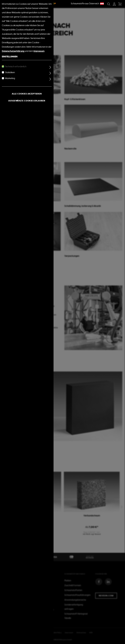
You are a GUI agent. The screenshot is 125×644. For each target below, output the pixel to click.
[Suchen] (109, 4)
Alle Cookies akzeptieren (27, 94)
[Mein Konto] (114, 4)
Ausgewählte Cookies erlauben (27, 101)
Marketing (10, 78)
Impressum (39, 51)
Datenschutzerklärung (13, 51)
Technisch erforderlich (16, 67)
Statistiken (10, 72)
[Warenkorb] (120, 4)
